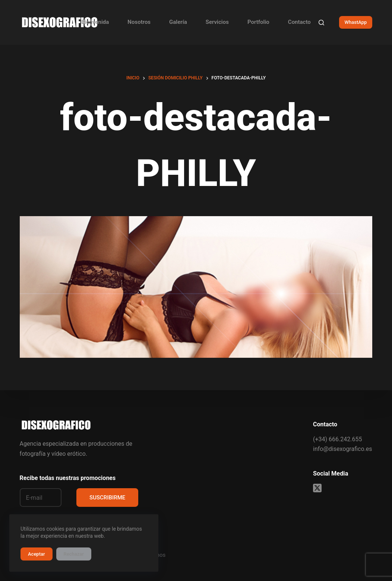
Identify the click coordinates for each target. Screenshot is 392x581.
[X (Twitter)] (317, 488)
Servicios (217, 22)
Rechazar (74, 554)
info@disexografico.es (342, 449)
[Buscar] (321, 23)
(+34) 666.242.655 (337, 439)
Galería (178, 22)
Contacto (299, 22)
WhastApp (356, 22)
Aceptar (37, 554)
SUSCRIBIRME (107, 498)
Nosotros (139, 22)
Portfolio (258, 22)
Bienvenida (95, 22)
